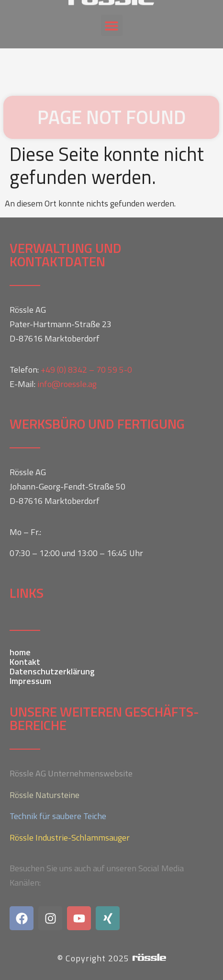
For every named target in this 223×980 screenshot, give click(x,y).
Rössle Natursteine (45, 795)
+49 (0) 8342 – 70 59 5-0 (86, 370)
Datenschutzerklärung (52, 672)
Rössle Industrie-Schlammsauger (70, 838)
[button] (112, 18)
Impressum (30, 681)
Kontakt (25, 662)
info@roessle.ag (67, 384)
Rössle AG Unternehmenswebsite (71, 773)
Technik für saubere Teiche (58, 816)
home (20, 652)
